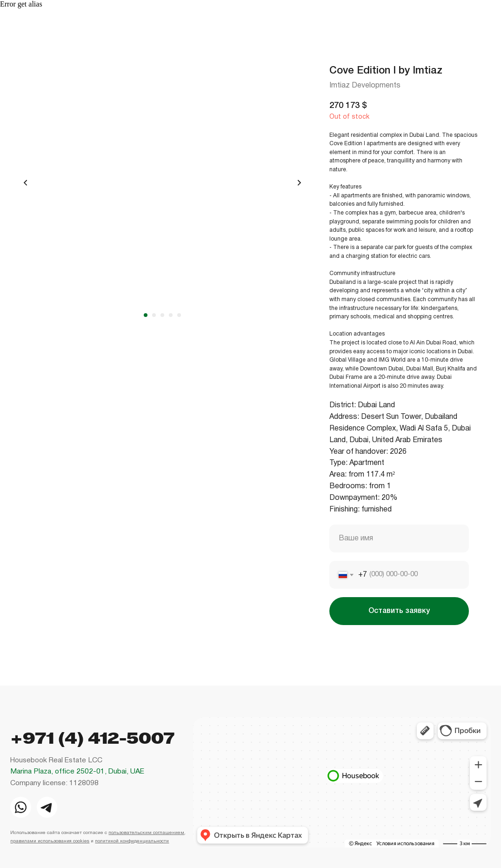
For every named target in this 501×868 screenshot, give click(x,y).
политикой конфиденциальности (132, 841)
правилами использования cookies (50, 841)
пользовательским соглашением (146, 833)
